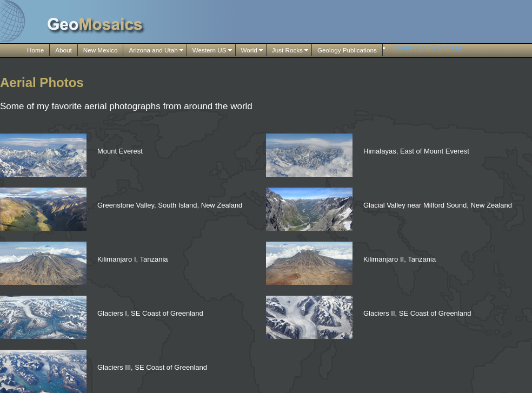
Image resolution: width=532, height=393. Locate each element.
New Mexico (101, 50)
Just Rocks (287, 50)
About (64, 50)
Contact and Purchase (427, 48)
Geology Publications (347, 50)
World (249, 50)
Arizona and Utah (153, 50)
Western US (210, 50)
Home (35, 50)
